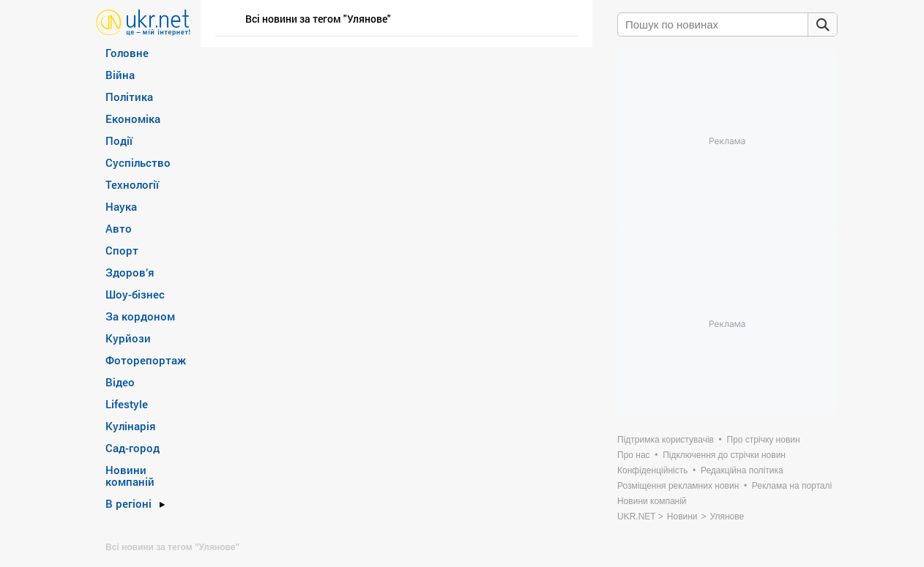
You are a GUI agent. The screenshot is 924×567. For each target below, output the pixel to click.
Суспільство (138, 162)
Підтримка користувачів (666, 440)
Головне (127, 53)
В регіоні (128, 503)
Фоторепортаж (146, 360)
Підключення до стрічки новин (724, 455)
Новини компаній (130, 476)
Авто (119, 228)
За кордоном (140, 316)
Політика (129, 97)
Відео (120, 382)
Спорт (122, 250)
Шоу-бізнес (135, 294)
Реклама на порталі (792, 486)
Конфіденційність (652, 470)
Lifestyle (127, 404)
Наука (121, 206)
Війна (120, 75)
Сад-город (133, 448)
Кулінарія (131, 426)
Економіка (133, 119)
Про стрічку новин (764, 440)
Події (119, 140)
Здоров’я (130, 272)
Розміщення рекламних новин (678, 486)
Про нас (634, 455)
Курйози (128, 338)
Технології (132, 184)
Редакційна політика (742, 470)
